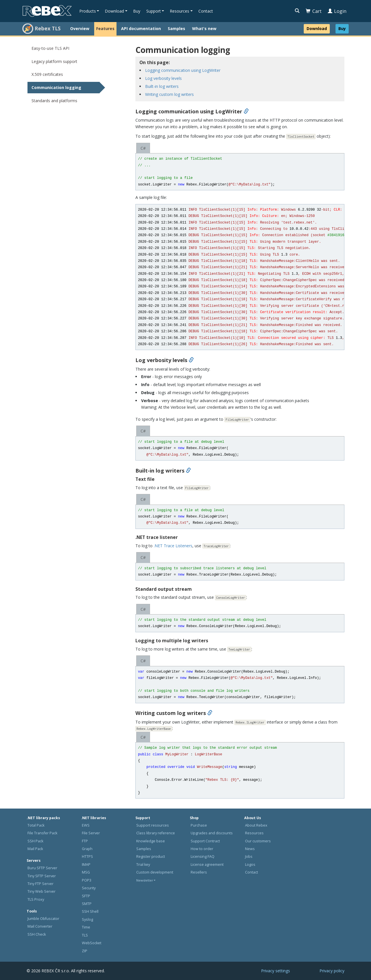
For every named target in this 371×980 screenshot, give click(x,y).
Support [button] (154, 11)
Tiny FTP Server (41, 884)
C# (143, 148)
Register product (151, 856)
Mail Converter (40, 926)
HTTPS (87, 856)
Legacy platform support (54, 61)
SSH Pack (35, 841)
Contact (206, 11)
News (250, 849)
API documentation (141, 28)
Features (105, 28)
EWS (86, 825)
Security (89, 888)
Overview (80, 28)
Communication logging (56, 87)
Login (337, 11)
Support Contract (205, 841)
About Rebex (256, 825)
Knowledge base (151, 841)
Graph (87, 849)
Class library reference (156, 833)
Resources (254, 833)
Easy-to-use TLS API (50, 48)
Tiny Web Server (42, 891)
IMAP (86, 865)
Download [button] (114, 11)
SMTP (87, 904)
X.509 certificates (47, 74)
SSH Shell (90, 911)
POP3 (87, 880)
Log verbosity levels (163, 78)
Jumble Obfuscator (43, 919)
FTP (85, 841)
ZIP (85, 951)
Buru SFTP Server (42, 868)
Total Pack (36, 825)
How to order (202, 849)
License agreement (207, 865)
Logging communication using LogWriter (183, 70)
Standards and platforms (54, 101)
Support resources (153, 825)
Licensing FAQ (203, 856)
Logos (250, 865)
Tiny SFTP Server (42, 876)
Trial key (143, 865)
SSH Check (37, 934)
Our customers (258, 841)
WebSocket (92, 943)
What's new (204, 28)
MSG (86, 872)
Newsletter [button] (145, 880)
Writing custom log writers (169, 94)
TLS (85, 935)
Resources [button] (179, 11)
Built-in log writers (162, 86)
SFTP (86, 896)
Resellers (199, 872)
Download (317, 28)
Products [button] (88, 11)
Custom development (155, 872)
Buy (137, 11)
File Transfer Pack (42, 833)
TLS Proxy (36, 899)
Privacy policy (332, 971)
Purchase (199, 825)
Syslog (87, 919)
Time (86, 927)
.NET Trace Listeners (173, 546)
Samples (176, 28)
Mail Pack (35, 849)
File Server (91, 833)
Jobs (249, 856)
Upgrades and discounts (212, 833)
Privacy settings (276, 971)
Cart (313, 11)
